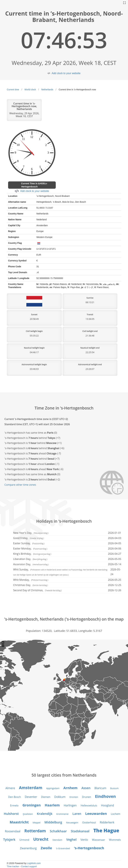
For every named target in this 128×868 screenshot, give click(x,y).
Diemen (46, 797)
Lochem (116, 814)
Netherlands (47, 90)
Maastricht (19, 822)
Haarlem (52, 805)
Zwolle (46, 848)
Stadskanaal (80, 831)
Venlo (84, 840)
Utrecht (41, 839)
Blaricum (100, 788)
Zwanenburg (28, 848)
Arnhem (70, 788)
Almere (10, 788)
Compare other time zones (20, 485)
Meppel (37, 823)
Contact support (29, 866)
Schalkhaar (58, 831)
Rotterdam (35, 831)
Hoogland (107, 805)
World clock (30, 90)
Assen (86, 788)
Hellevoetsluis (89, 805)
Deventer (31, 797)
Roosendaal (13, 831)
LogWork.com (34, 863)
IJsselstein (28, 814)
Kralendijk (45, 814)
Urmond (24, 840)
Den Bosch (15, 797)
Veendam (57, 840)
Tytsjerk (9, 840)
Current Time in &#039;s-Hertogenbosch (34, 185)
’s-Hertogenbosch (89, 848)
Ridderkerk (107, 822)
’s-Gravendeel (63, 848)
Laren (77, 814)
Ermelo (14, 805)
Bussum (114, 788)
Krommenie (62, 814)
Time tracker (13, 866)
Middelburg (53, 822)
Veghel (71, 840)
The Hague (106, 830)
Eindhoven (105, 796)
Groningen (32, 805)
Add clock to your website (66, 73)
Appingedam (53, 788)
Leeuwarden (96, 813)
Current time (13, 90)
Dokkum (60, 797)
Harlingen (70, 805)
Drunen (87, 797)
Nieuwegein (72, 823)
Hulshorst (11, 814)
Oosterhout (89, 822)
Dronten (74, 797)
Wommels (115, 840)
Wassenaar (98, 840)
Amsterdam (31, 788)
